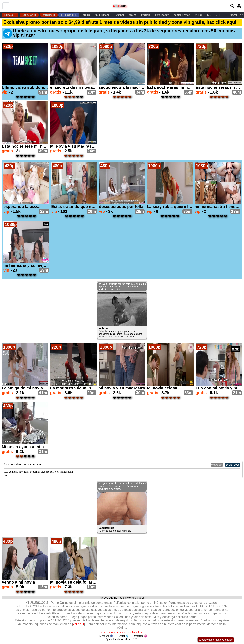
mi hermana (102, 15)
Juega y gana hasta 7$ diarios (216, 640)
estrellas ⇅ (49, 15)
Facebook (106, 636)
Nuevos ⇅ (10, 15)
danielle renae (182, 15)
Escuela (146, 15)
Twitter (123, 636)
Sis (209, 15)
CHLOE (221, 15)
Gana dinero (108, 633)
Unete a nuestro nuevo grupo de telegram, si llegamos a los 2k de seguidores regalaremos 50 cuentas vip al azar (119, 33)
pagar (234, 15)
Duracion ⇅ (29, 15)
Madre (86, 15)
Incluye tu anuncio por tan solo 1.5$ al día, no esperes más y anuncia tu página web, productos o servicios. (122, 287)
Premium (122, 633)
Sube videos (136, 633)
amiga (133, 15)
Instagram (140, 636)
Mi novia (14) (69, 15)
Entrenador (162, 15)
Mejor (199, 15)
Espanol (119, 15)
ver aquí (78, 624)
